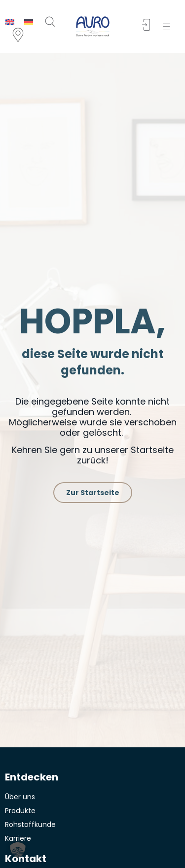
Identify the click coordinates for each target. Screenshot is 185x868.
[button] (168, 26)
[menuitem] (10, 22)
